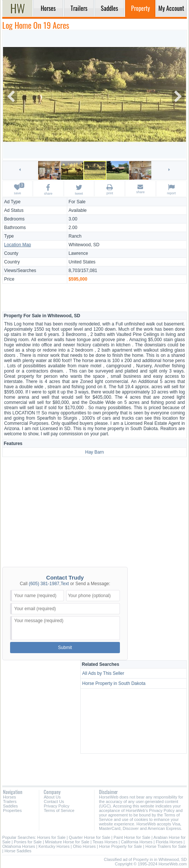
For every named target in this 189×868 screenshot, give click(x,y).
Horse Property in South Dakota (114, 683)
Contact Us (54, 801)
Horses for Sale (52, 837)
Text (65, 584)
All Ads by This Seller (103, 673)
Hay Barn (94, 452)
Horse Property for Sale (120, 846)
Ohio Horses (84, 846)
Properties (12, 810)
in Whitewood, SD (171, 859)
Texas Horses (105, 842)
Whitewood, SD (84, 245)
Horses (10, 797)
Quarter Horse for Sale (89, 837)
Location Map (18, 245)
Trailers (10, 801)
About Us (52, 797)
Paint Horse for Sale (132, 837)
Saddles (10, 806)
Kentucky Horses (54, 846)
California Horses (137, 842)
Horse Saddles (18, 851)
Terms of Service (59, 810)
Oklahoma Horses (19, 846)
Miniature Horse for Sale (67, 842)
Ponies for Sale (28, 842)
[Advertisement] (94, 297)
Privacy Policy (56, 806)
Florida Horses (169, 842)
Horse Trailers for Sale (166, 846)
